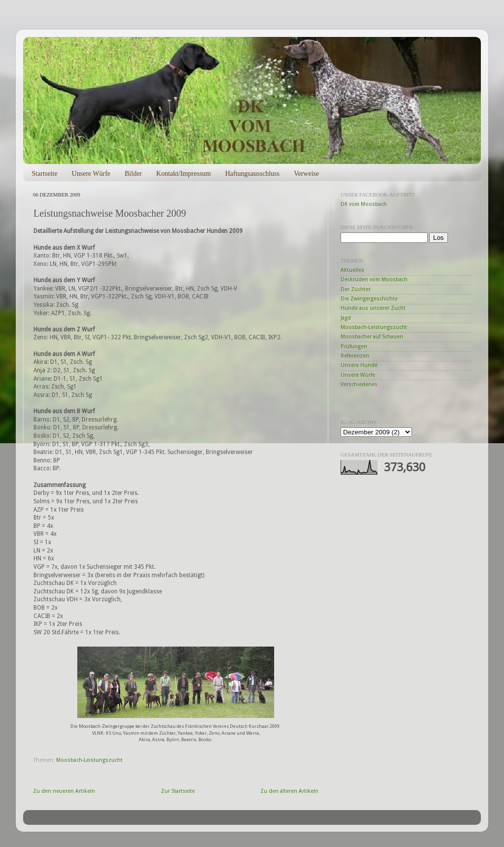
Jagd (346, 318)
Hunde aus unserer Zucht (373, 308)
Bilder (133, 174)
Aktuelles (352, 270)
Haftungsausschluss (252, 174)
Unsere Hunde (359, 365)
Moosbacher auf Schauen (372, 337)
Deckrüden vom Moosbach (374, 279)
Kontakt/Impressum (183, 174)
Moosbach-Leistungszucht (89, 760)
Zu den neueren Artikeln (64, 791)
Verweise (306, 174)
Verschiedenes (359, 384)
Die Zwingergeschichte (369, 299)
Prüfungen (354, 346)
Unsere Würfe (91, 174)
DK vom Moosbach (364, 204)
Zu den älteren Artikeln (289, 791)
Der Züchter (356, 289)
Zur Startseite (178, 791)
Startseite (45, 174)
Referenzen (355, 356)
